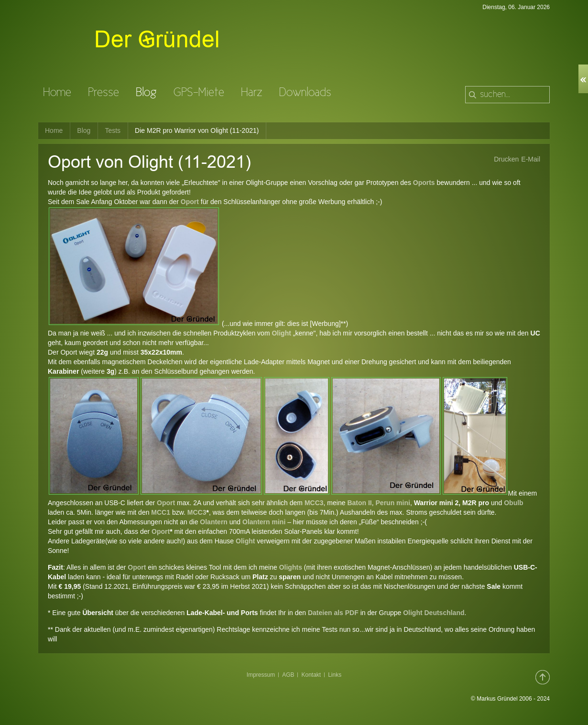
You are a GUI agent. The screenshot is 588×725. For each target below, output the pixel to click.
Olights (292, 567)
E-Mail (531, 159)
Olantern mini (264, 522)
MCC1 (161, 512)
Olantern (214, 522)
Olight (281, 333)
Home (54, 130)
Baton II (359, 503)
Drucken (506, 159)
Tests (113, 130)
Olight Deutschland (433, 613)
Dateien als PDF (333, 613)
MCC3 (314, 503)
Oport (190, 202)
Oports (424, 183)
